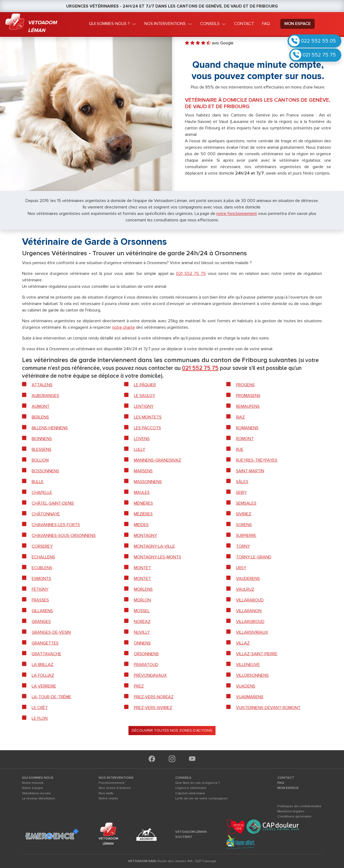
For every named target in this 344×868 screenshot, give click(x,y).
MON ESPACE (288, 788)
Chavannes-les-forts (56, 525)
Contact (244, 24)
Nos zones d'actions (115, 788)
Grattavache (46, 654)
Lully (139, 449)
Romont (245, 439)
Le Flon (40, 718)
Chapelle (42, 493)
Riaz (240, 417)
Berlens (40, 417)
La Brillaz (43, 665)
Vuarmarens (250, 697)
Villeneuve (248, 665)
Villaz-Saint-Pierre (257, 654)
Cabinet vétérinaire (190, 793)
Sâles (242, 482)
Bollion (40, 460)
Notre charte (108, 798)
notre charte (123, 327)
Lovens (142, 439)
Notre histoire (33, 783)
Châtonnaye (46, 514)
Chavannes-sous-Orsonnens (64, 536)
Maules (142, 493)
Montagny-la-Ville (154, 546)
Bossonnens (45, 471)
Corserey (42, 546)
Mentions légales (291, 811)
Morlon (142, 600)
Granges (41, 622)
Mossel (142, 611)
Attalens (42, 385)
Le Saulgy (144, 396)
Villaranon (249, 611)
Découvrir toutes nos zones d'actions (172, 730)
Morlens (143, 589)
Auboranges (45, 396)
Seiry (241, 493)
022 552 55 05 (318, 41)
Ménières (143, 503)
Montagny (145, 536)
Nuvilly (142, 632)
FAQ (281, 783)
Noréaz (142, 622)
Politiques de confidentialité (299, 806)
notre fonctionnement (237, 214)
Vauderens (248, 579)
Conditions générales (294, 816)
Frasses (40, 600)
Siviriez (244, 514)
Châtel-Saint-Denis (53, 503)
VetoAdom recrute (36, 793)
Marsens (143, 471)
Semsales (246, 503)
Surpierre (246, 536)
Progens (245, 385)
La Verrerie (44, 686)
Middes (141, 525)
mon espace (298, 24)
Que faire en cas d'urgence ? (198, 783)
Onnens (142, 643)
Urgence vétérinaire (191, 788)
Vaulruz (245, 589)
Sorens (244, 525)
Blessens (42, 449)
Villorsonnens (252, 675)
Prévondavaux (150, 675)
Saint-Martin (250, 471)
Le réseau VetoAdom (39, 798)
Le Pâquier (145, 385)
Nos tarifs (106, 793)
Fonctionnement (112, 783)
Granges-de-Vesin (51, 632)
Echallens (43, 557)
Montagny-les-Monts (157, 557)
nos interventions (165, 24)
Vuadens (246, 686)
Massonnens (148, 482)
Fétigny (40, 589)
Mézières (143, 514)
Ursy (241, 568)
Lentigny (144, 406)
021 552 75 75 (319, 55)
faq (266, 24)
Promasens (248, 396)
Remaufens (248, 406)
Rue (240, 449)
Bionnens (42, 439)
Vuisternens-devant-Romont (268, 708)
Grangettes (45, 643)
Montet (142, 568)
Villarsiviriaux (252, 632)
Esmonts (41, 579)
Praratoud (146, 665)
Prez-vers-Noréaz (154, 697)
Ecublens (42, 568)
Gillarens (42, 611)
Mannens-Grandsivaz (157, 460)
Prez (139, 686)
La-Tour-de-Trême (51, 697)
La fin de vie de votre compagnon (201, 798)
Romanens (247, 428)
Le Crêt (40, 708)
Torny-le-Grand (254, 557)
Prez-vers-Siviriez (153, 708)
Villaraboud (250, 600)
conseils (210, 24)
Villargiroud (250, 622)
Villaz (243, 643)
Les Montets (148, 417)
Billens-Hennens (50, 428)
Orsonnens (146, 654)
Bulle (38, 482)
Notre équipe (33, 788)
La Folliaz (43, 675)
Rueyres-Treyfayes (257, 460)
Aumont (41, 406)
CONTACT (286, 778)
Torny (243, 546)
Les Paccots (147, 428)
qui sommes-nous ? (109, 24)
